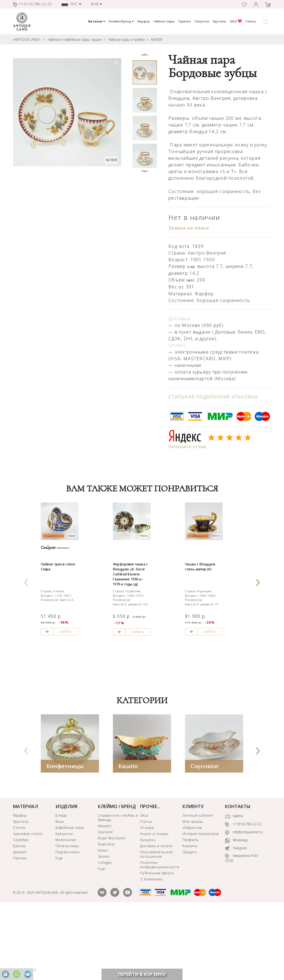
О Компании (151, 948)
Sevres (104, 926)
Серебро (21, 909)
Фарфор (144, 21)
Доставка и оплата (156, 915)
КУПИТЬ (80, 702)
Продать (190, 921)
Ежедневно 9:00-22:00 (242, 927)
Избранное (192, 897)
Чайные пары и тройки (126, 40)
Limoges (105, 932)
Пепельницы (67, 915)
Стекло (19, 897)
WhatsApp (236, 909)
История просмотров (201, 903)
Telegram (236, 917)
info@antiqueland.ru (244, 901)
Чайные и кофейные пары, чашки (75, 40)
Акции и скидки (154, 903)
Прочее (20, 927)
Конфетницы (65, 835)
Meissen (105, 895)
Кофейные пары (70, 897)
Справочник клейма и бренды (118, 887)
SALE (236, 21)
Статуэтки (202, 21)
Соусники (204, 835)
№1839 (157, 40)
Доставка (179, 319)
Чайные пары (164, 21)
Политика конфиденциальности (160, 934)
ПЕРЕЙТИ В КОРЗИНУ (142, 974)
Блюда (61, 884)
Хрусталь (220, 21)
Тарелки (184, 21)
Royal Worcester (112, 907)
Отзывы (147, 897)
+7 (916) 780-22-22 (243, 893)
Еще (59, 927)
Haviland (106, 901)
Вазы (60, 891)
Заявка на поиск (189, 228)
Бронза (19, 915)
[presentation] (26, 613)
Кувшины (64, 903)
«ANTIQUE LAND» (27, 40)
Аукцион (148, 909)
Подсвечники (68, 921)
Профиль (191, 909)
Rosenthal (106, 913)
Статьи (251, 21)
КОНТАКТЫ (238, 875)
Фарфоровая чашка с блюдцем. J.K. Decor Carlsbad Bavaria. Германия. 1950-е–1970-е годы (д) (140, 613)
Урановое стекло (28, 903)
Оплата (177, 345)
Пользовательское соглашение (156, 923)
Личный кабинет (198, 884)
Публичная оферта (157, 942)
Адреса (234, 885)
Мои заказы (193, 891)
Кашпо (128, 835)
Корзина (190, 915)
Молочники (66, 909)
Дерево (20, 921)
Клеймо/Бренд (121, 21)
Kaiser (103, 919)
